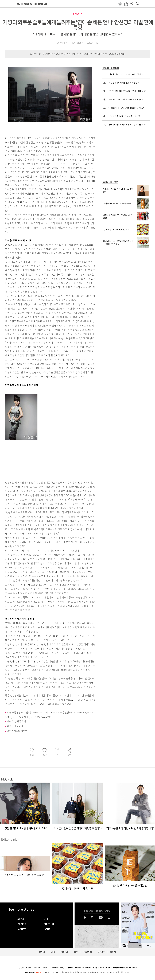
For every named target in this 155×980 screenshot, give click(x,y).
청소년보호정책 (131, 968)
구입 (149, 946)
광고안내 (29, 968)
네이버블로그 (109, 917)
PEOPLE (78, 14)
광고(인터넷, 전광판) (90, 968)
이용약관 (108, 968)
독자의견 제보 (46, 968)
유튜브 (101, 917)
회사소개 (78, 968)
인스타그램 (92, 917)
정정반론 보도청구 (58, 968)
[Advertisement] (44, 459)
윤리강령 (37, 968)
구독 (141, 946)
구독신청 (22, 968)
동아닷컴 (71, 968)
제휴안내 (101, 968)
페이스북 (85, 917)
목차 (133, 946)
